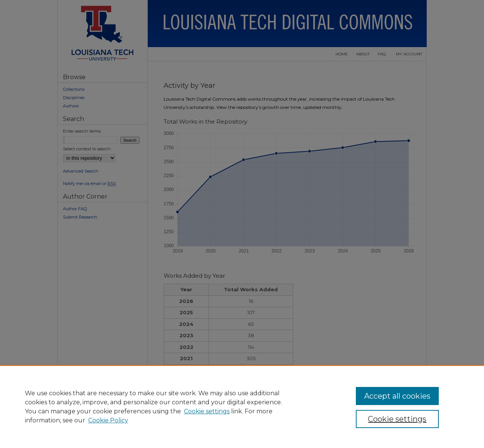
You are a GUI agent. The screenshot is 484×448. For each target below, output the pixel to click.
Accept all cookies (397, 396)
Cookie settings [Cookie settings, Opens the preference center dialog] (397, 419)
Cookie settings (207, 411)
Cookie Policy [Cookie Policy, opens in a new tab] (108, 420)
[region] (242, 407)
